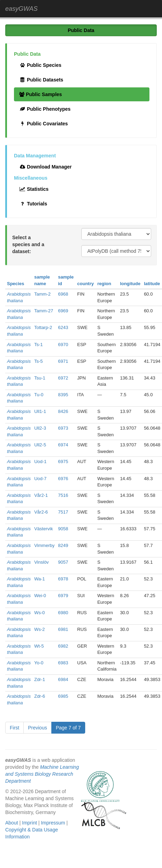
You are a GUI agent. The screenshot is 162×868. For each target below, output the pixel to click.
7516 (63, 495)
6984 (63, 679)
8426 (63, 411)
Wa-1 (40, 579)
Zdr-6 (40, 696)
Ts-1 (39, 345)
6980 (63, 613)
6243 (63, 327)
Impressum (53, 823)
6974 (63, 445)
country (86, 284)
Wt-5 (39, 646)
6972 (63, 378)
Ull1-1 (40, 411)
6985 (63, 696)
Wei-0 (40, 596)
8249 (63, 545)
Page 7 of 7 (68, 728)
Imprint (30, 823)
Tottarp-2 (43, 327)
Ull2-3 (40, 428)
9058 (63, 529)
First (14, 728)
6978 (63, 579)
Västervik (43, 529)
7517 (63, 512)
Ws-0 (39, 613)
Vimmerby (44, 545)
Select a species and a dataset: (28, 244)
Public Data (81, 30)
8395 (63, 395)
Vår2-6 (41, 512)
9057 (63, 562)
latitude (152, 284)
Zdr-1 (40, 679)
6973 (63, 428)
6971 (63, 361)
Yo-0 (39, 663)
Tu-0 (39, 395)
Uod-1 (40, 462)
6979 (63, 596)
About (12, 823)
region (104, 284)
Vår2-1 (41, 495)
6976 (63, 479)
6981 (63, 629)
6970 (63, 345)
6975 (63, 462)
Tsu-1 (40, 378)
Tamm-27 (44, 311)
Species (16, 284)
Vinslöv (42, 562)
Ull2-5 (40, 445)
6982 (63, 646)
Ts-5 (39, 361)
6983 (63, 663)
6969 (63, 311)
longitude (130, 284)
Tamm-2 (42, 294)
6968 (63, 294)
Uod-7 (40, 479)
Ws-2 (39, 629)
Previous (37, 728)
